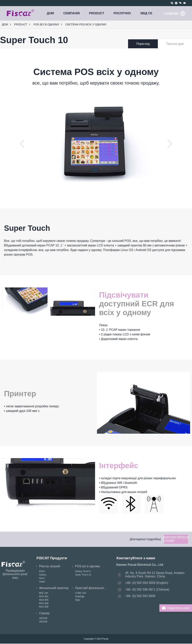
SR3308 (43, 622)
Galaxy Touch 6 (83, 572)
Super (42, 582)
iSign (78, 600)
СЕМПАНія (71, 13)
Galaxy (43, 575)
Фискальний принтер (54, 588)
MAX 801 (44, 597)
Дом (50, 13)
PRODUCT (97, 13)
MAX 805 (44, 600)
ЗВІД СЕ (146, 13)
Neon (42, 579)
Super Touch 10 (83, 575)
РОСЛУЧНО (122, 13)
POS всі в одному (46, 24)
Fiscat (105, 639)
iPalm (42, 572)
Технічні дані (177, 44)
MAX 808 (44, 604)
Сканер (44, 614)
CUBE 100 (80, 593)
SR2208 (43, 619)
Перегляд (149, 44)
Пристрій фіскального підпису (96, 588)
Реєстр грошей (50, 567)
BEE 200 (44, 593)
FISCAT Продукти (52, 558)
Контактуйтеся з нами (176, 539)
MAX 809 (44, 607)
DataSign (80, 597)
